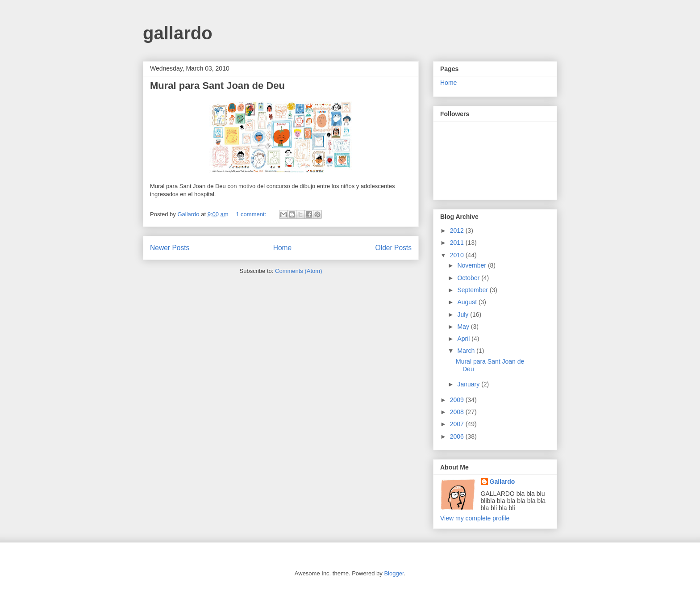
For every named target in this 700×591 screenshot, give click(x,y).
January (469, 384)
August (468, 302)
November (472, 265)
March (467, 351)
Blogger (394, 573)
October (469, 278)
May (464, 327)
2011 (458, 243)
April (464, 339)
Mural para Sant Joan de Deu (217, 86)
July (464, 314)
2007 (458, 424)
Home (283, 248)
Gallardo (502, 482)
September (473, 290)
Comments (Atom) (298, 271)
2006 (458, 436)
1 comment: (252, 214)
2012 (458, 231)
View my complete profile (475, 518)
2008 (458, 412)
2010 (458, 255)
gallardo (178, 33)
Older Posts (394, 248)
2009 (458, 400)
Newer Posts (170, 248)
